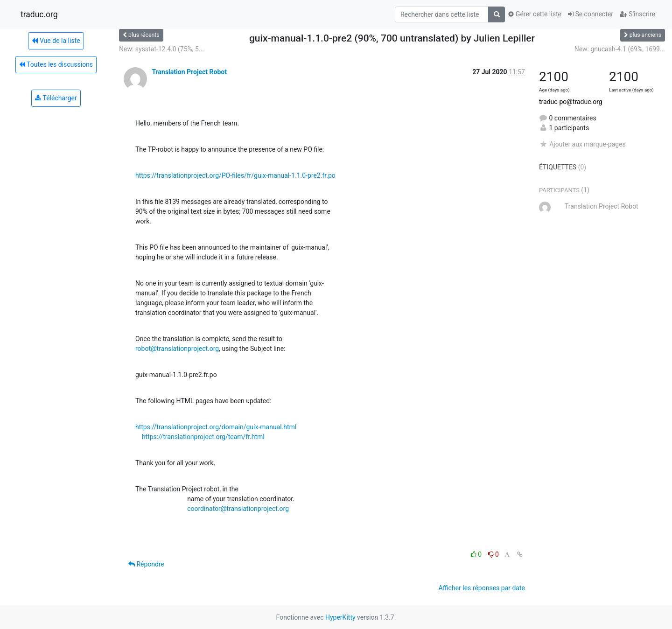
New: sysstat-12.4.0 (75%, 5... (161, 49)
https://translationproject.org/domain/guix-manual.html (216, 427)
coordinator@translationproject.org (238, 509)
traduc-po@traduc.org (571, 102)
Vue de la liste (56, 41)
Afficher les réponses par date (482, 588)
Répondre (146, 564)
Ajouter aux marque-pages (582, 144)
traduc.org (39, 14)
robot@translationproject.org (177, 349)
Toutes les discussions (56, 64)
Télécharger (56, 98)
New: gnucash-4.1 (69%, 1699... (620, 49)
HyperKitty (340, 617)
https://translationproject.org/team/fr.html (203, 437)
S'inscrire (637, 14)
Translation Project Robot (189, 72)
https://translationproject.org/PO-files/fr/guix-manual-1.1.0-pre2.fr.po (235, 175)
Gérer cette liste (535, 14)
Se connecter (591, 14)
